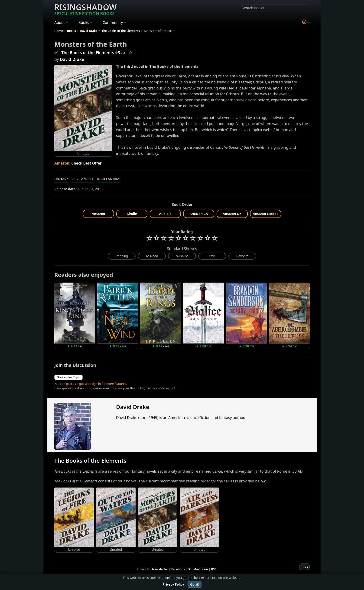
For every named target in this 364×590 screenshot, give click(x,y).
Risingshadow (85, 9)
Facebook (178, 569)
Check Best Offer (86, 163)
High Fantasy (108, 179)
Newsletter (160, 569)
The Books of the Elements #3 (91, 53)
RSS (214, 569)
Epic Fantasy (83, 179)
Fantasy (61, 179)
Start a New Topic (68, 377)
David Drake (72, 59)
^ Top (304, 567)
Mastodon (201, 569)
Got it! (194, 584)
